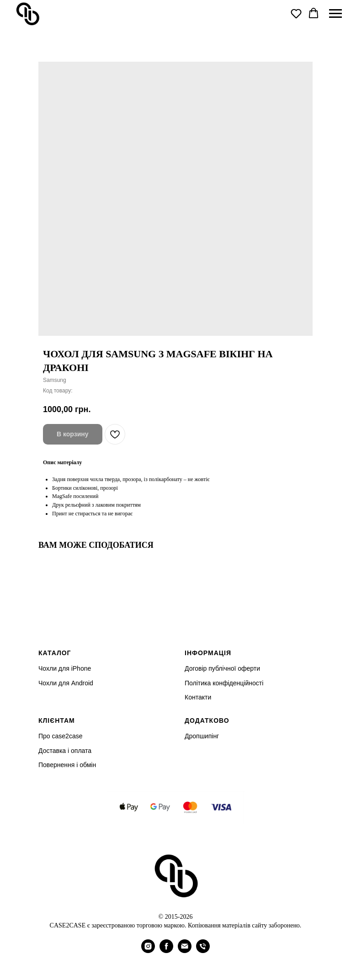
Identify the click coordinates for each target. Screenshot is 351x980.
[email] (185, 951)
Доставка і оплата (65, 751)
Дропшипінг (202, 736)
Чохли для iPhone (65, 668)
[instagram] (148, 951)
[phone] (203, 951)
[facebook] (166, 951)
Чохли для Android (66, 683)
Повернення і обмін (67, 765)
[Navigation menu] (335, 14)
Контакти (198, 697)
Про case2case (60, 736)
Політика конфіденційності (224, 683)
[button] (296, 13)
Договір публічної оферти (222, 668)
